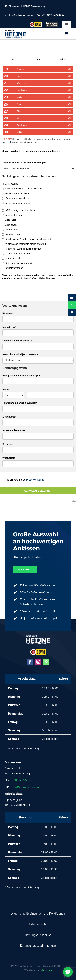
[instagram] (38, 662)
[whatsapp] (46, 662)
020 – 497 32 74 (22, 780)
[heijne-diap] (38, 637)
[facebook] (30, 662)
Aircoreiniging (10, 230)
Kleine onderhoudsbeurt (16, 198)
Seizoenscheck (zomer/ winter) (19, 263)
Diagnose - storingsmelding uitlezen (21, 249)
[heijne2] (15, 31)
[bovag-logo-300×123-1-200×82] (38, 650)
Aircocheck (9, 225)
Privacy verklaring (35, 480)
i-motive (73, 501)
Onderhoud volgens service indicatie (22, 189)
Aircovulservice (11, 234)
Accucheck (9, 220)
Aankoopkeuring (12, 215)
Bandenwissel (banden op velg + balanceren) (26, 239)
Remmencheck (11, 258)
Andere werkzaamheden (16, 203)
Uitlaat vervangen (12, 268)
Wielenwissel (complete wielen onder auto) (25, 244)
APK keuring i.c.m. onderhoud (19, 210)
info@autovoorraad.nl (26, 787)
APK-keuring (10, 184)
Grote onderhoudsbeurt (15, 193)
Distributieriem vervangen (16, 254)
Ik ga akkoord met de (22, 480)
